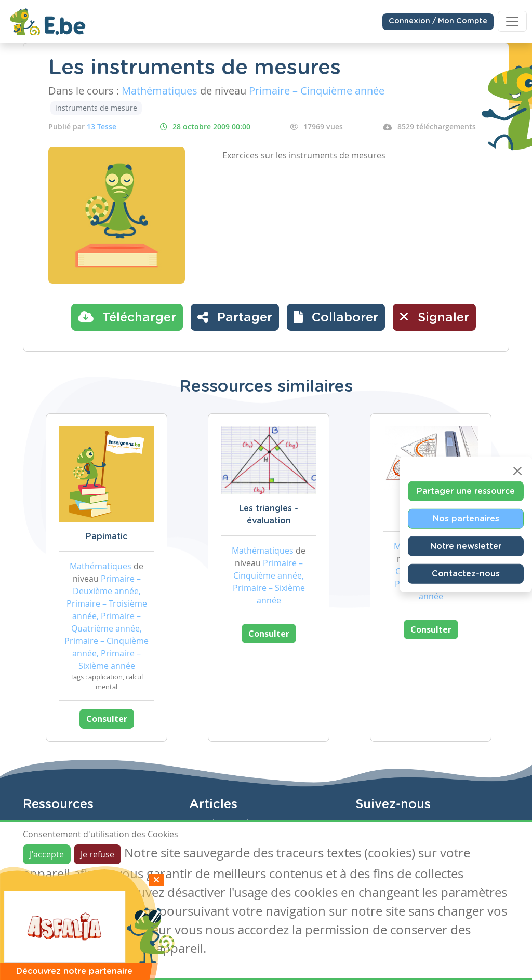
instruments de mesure (96, 108)
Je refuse (97, 854)
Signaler (434, 317)
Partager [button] (235, 317)
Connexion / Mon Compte (438, 21)
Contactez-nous (466, 573)
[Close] (517, 471)
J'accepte (47, 854)
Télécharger (127, 317)
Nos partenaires (466, 518)
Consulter (107, 719)
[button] (336, 317)
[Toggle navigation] (512, 21)
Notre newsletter (466, 546)
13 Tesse (102, 126)
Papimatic (107, 536)
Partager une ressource (466, 491)
